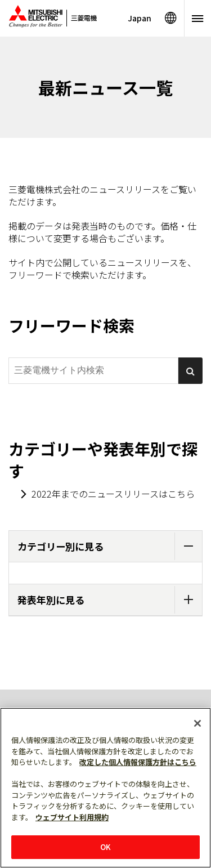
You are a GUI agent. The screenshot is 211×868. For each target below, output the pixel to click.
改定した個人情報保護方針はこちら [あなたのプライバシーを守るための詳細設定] (138, 762)
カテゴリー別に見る (110, 546)
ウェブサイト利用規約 (72, 817)
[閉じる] (197, 723)
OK (105, 847)
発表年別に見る (110, 600)
